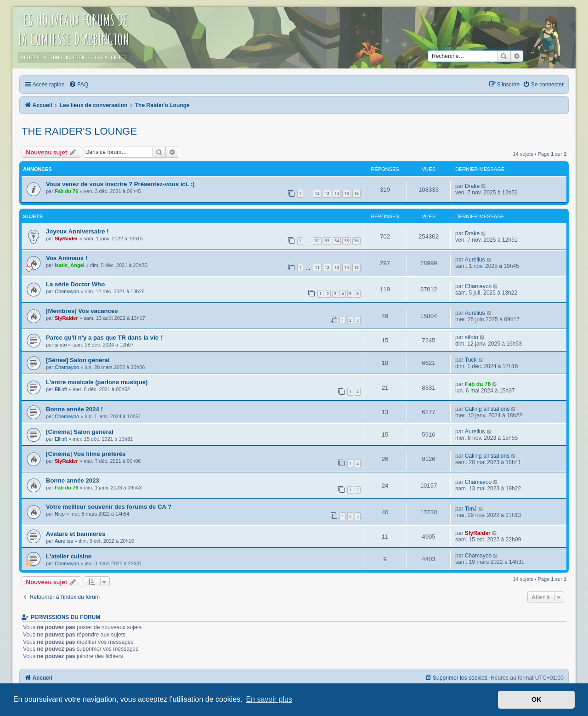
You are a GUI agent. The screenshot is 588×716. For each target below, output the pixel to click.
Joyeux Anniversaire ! (77, 231)
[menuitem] (79, 85)
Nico (60, 514)
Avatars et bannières (76, 534)
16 (356, 193)
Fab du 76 (66, 191)
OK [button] (537, 699)
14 (337, 193)
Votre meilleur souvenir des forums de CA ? (109, 507)
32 (317, 241)
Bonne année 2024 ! (74, 409)
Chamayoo (67, 291)
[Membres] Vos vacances (82, 311)
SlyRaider (66, 239)
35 (346, 241)
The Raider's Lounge (79, 131)
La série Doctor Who (75, 284)
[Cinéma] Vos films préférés (86, 454)
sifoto (61, 345)
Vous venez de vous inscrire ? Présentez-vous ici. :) (120, 184)
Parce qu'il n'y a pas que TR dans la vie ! (104, 338)
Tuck (471, 360)
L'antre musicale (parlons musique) (97, 382)
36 (356, 241)
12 (317, 193)
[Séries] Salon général (78, 360)
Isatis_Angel (70, 265)
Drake (472, 186)
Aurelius (475, 260)
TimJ (471, 509)
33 (327, 241)
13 (327, 193)
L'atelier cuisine (69, 556)
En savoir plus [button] (269, 699)
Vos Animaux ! (67, 258)
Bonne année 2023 (73, 480)
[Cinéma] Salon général (80, 432)
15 (346, 193)
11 (317, 267)
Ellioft (61, 389)
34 (337, 241)
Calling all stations (487, 409)
